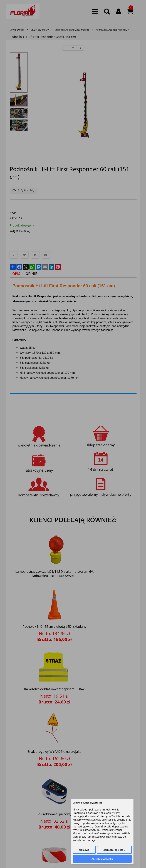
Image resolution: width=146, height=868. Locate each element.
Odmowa (84, 850)
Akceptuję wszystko (102, 859)
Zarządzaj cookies (113, 850)
